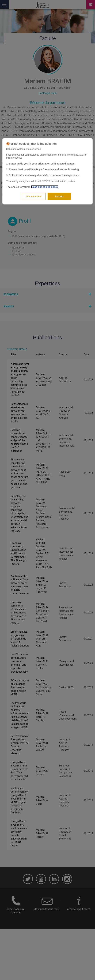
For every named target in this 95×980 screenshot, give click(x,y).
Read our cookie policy (45, 187)
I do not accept (34, 196)
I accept (59, 196)
